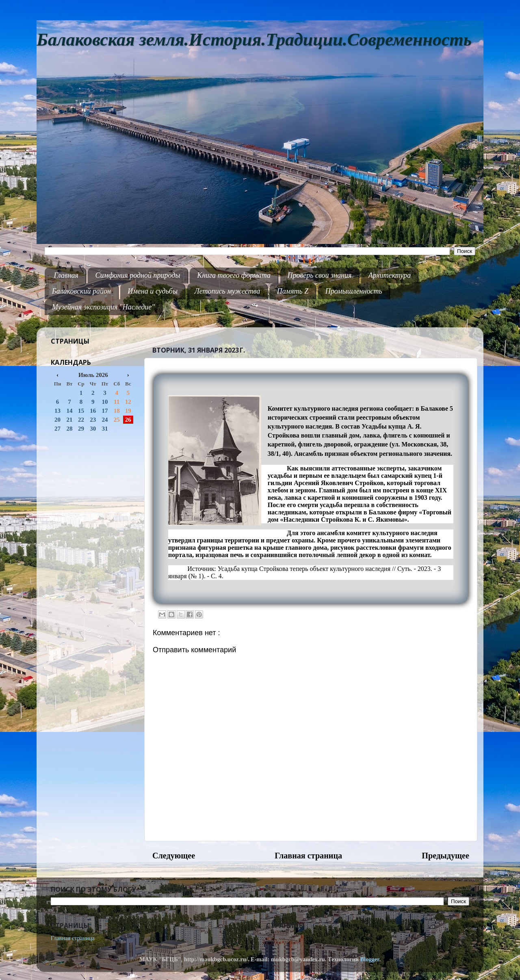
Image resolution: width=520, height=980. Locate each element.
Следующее (174, 856)
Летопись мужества (227, 291)
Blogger (370, 959)
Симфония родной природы (138, 275)
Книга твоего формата (234, 275)
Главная (66, 275)
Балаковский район (81, 291)
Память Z (293, 291)
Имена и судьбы (153, 291)
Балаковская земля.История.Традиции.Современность (254, 40)
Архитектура (390, 275)
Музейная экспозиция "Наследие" (103, 307)
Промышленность (354, 291)
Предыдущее (445, 856)
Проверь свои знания (320, 275)
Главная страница (308, 856)
